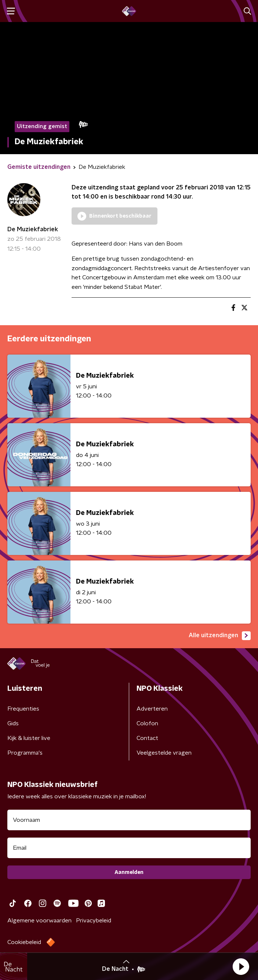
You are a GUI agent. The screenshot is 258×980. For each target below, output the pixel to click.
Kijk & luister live (29, 738)
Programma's (25, 753)
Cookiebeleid (24, 942)
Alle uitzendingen (220, 636)
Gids (13, 723)
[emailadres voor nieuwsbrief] (129, 848)
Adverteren (152, 709)
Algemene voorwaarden (39, 921)
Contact (147, 738)
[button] (241, 966)
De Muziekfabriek (33, 229)
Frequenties (23, 709)
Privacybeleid (94, 921)
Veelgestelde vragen (164, 753)
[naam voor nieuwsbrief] (129, 820)
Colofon (147, 723)
